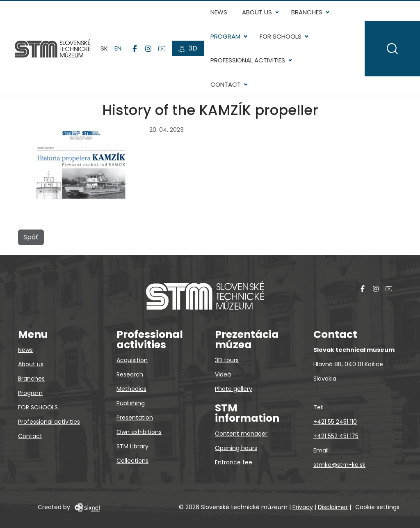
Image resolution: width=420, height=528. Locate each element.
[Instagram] (148, 48)
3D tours (227, 360)
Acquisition (132, 360)
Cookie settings (377, 507)
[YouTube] (162, 48)
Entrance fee (234, 462)
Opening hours (236, 448)
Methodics (131, 389)
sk (104, 48)
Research (130, 374)
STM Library (132, 446)
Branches (307, 12)
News (219, 12)
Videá (223, 374)
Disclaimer (333, 507)
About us (257, 12)
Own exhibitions (139, 432)
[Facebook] (135, 48)
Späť (31, 237)
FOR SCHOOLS (281, 36)
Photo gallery (234, 389)
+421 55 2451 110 (335, 422)
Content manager (241, 434)
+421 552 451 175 (336, 436)
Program (225, 36)
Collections (132, 461)
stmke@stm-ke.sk (339, 465)
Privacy (303, 507)
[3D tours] (188, 48)
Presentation (135, 418)
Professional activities (248, 60)
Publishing (131, 403)
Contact (226, 84)
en (118, 48)
